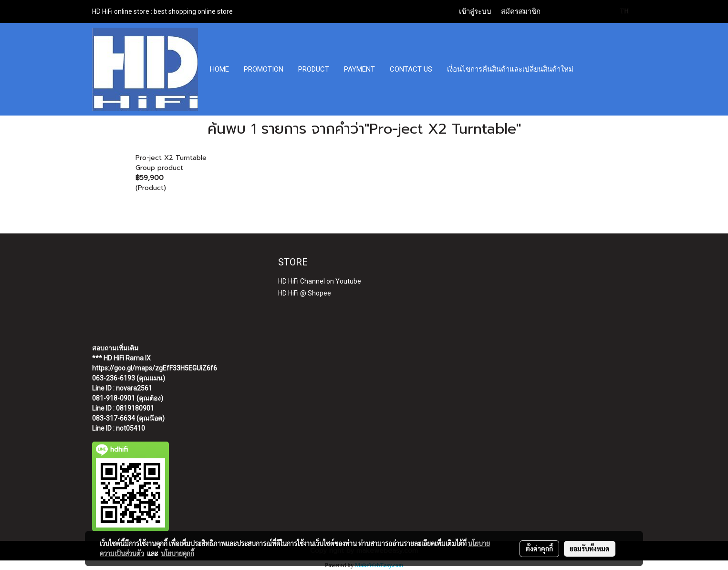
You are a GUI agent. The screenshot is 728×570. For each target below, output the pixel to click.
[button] (590, 69)
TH (619, 11)
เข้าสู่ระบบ (475, 11)
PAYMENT (359, 69)
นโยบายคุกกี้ (177, 553)
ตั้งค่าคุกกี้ (539, 549)
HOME (219, 69)
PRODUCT (314, 69)
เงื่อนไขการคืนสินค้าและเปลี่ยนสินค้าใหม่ (510, 69)
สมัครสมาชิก (521, 11)
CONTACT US (411, 69)
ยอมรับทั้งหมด (590, 549)
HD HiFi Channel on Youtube (320, 281)
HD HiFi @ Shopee (305, 293)
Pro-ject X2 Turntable (171, 158)
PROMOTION (264, 69)
